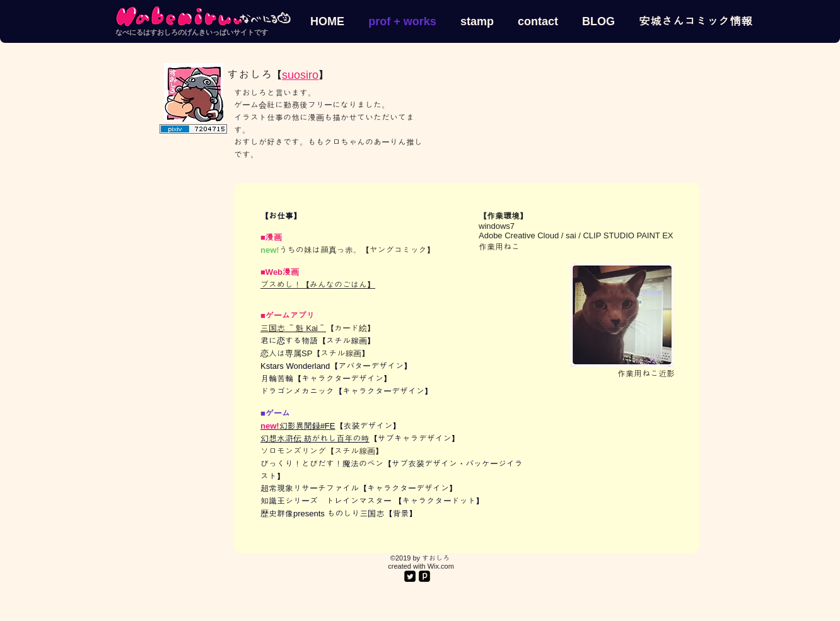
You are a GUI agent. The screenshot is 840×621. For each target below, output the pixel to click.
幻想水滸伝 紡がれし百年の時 (315, 438)
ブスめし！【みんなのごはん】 (318, 285)
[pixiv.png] (424, 576)
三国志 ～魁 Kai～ (293, 328)
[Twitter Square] (410, 576)
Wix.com (441, 566)
